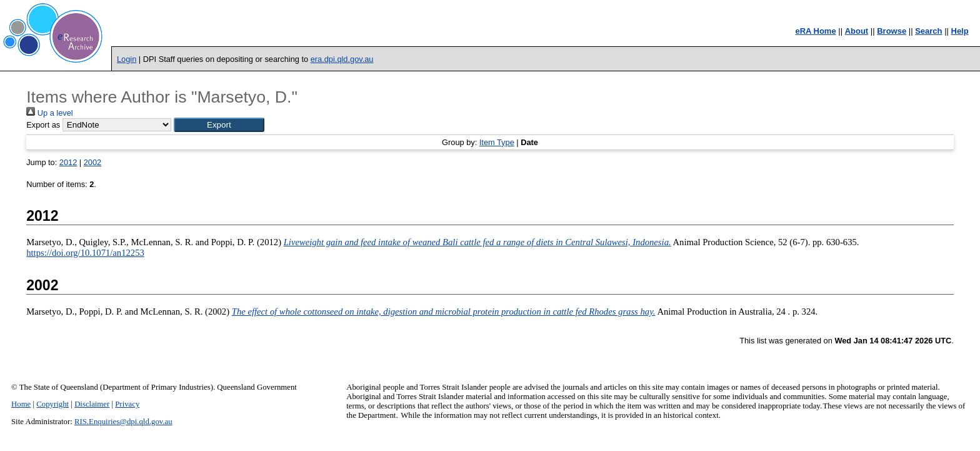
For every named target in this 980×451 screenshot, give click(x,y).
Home (21, 404)
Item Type (497, 142)
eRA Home (815, 31)
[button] (219, 125)
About (857, 31)
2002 (92, 162)
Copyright (52, 404)
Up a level (49, 113)
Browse (892, 31)
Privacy (127, 404)
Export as (43, 125)
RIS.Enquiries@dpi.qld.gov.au (123, 422)
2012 (68, 162)
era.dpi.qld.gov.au (342, 59)
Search (928, 31)
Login (127, 59)
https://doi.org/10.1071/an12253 (85, 253)
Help (960, 31)
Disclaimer (92, 404)
